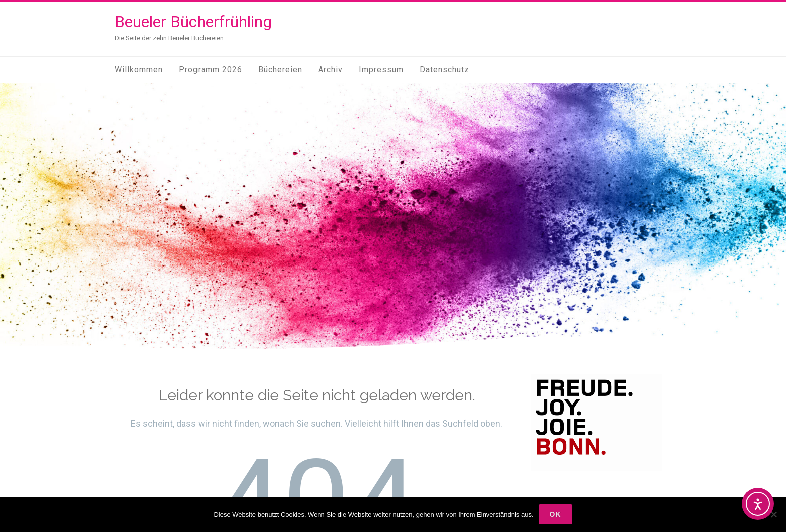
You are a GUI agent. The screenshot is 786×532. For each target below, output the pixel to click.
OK (556, 514)
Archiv (331, 69)
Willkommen (139, 69)
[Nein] (773, 514)
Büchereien (280, 69)
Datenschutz (444, 69)
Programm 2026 (211, 69)
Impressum (381, 69)
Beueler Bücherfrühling (193, 22)
